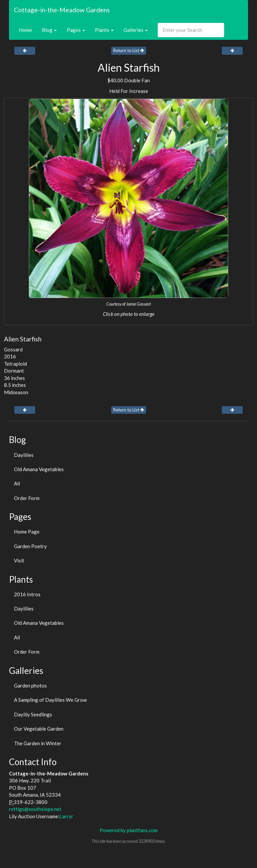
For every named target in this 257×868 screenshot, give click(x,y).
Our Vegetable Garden (39, 729)
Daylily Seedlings (33, 714)
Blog (49, 30)
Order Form (27, 498)
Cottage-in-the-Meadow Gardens (62, 10)
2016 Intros (27, 594)
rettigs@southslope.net (35, 809)
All (17, 483)
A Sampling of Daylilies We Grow (50, 700)
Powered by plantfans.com (129, 830)
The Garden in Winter (38, 743)
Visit (19, 560)
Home (25, 30)
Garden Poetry (30, 546)
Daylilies (24, 455)
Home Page (27, 532)
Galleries (136, 30)
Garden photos (30, 686)
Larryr (66, 816)
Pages (76, 30)
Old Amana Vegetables (39, 469)
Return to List (129, 50)
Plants (104, 30)
